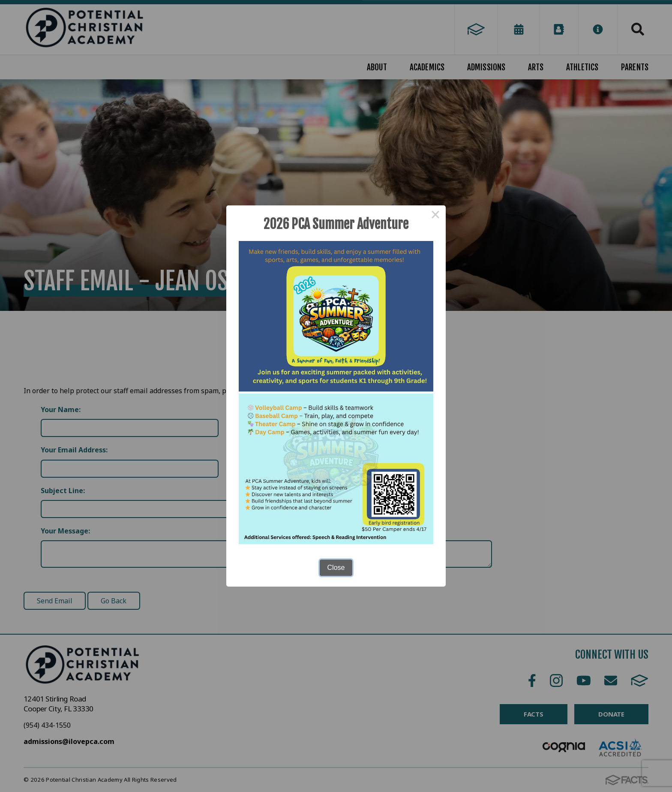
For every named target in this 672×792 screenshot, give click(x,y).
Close (336, 568)
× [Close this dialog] (435, 216)
